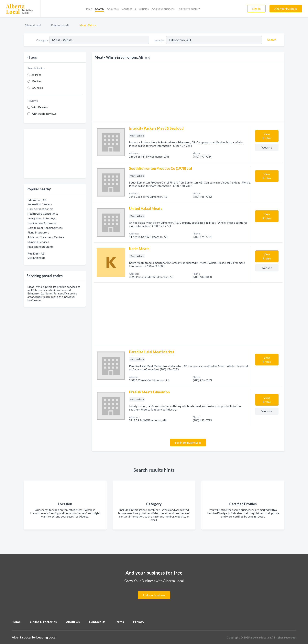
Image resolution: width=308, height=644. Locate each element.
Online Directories (43, 622)
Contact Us (129, 9)
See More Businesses (188, 442)
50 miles (36, 81)
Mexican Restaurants (41, 247)
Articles (144, 9)
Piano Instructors (38, 232)
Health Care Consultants (43, 214)
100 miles (37, 88)
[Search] (271, 40)
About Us (113, 9)
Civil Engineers (37, 258)
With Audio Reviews (44, 114)
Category (42, 40)
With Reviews (40, 107)
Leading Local (46, 637)
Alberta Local (33, 25)
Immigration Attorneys (42, 218)
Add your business (163, 9)
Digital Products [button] (188, 9)
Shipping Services (38, 242)
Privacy (139, 622)
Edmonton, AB (60, 25)
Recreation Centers (40, 204)
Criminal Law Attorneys (42, 223)
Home (88, 9)
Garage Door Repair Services (45, 228)
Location (159, 40)
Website (267, 147)
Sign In (256, 9)
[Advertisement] (55, 153)
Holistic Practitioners (40, 209)
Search (99, 9)
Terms (119, 622)
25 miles (36, 75)
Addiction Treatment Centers (46, 237)
